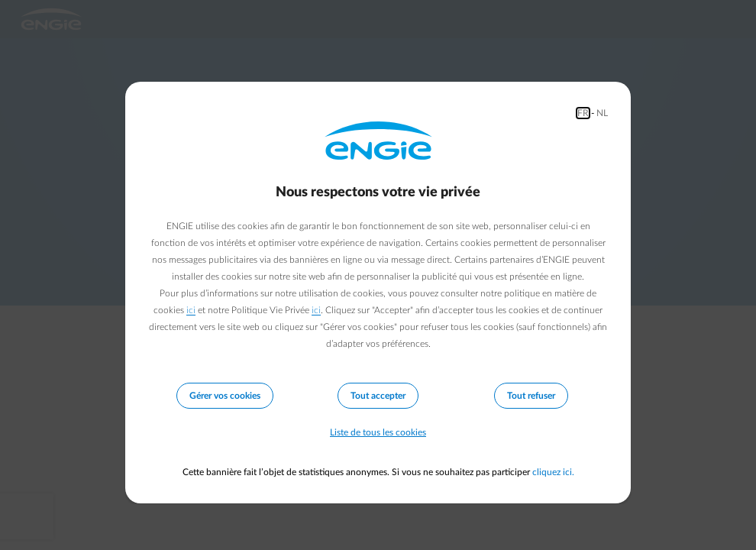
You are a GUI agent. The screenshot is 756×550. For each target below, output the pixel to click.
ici (191, 310)
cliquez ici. (553, 472)
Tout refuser (531, 396)
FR (583, 113)
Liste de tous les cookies (378, 432)
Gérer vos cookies (225, 396)
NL (602, 113)
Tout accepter (378, 396)
